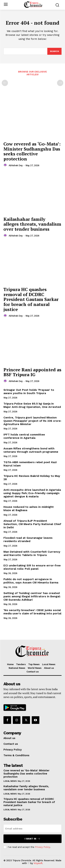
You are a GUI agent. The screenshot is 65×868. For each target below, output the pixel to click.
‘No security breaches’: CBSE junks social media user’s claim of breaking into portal (32, 612)
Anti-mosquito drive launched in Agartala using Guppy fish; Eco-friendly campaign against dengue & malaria (32, 493)
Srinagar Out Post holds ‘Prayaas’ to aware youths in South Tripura (29, 391)
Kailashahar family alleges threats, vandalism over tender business (32, 224)
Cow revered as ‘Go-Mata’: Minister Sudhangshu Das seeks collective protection (32, 151)
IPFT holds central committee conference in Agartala (24, 436)
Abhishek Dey (16, 165)
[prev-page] (5, 83)
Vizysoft (38, 863)
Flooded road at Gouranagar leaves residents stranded (28, 539)
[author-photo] (6, 165)
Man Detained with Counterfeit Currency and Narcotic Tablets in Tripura (32, 553)
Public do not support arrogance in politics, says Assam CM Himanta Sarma (31, 581)
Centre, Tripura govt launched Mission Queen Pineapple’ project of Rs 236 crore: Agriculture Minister (32, 421)
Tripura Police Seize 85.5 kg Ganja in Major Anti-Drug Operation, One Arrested (32, 405)
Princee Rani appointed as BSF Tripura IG (32, 372)
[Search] (54, 51)
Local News (10, 781)
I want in (32, 839)
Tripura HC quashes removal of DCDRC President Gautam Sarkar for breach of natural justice (31, 299)
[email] (32, 829)
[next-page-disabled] (60, 83)
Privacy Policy (42, 847)
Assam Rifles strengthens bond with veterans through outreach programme (31, 450)
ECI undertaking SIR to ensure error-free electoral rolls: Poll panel (32, 567)
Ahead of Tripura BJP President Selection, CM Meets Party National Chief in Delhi (32, 524)
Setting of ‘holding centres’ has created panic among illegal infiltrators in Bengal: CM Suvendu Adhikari (32, 596)
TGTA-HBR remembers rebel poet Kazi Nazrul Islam (30, 464)
